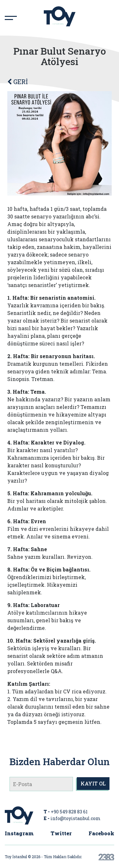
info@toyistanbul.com (76, 818)
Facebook (101, 833)
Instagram (19, 833)
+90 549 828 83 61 (69, 812)
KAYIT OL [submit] (93, 783)
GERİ (18, 82)
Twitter (61, 833)
